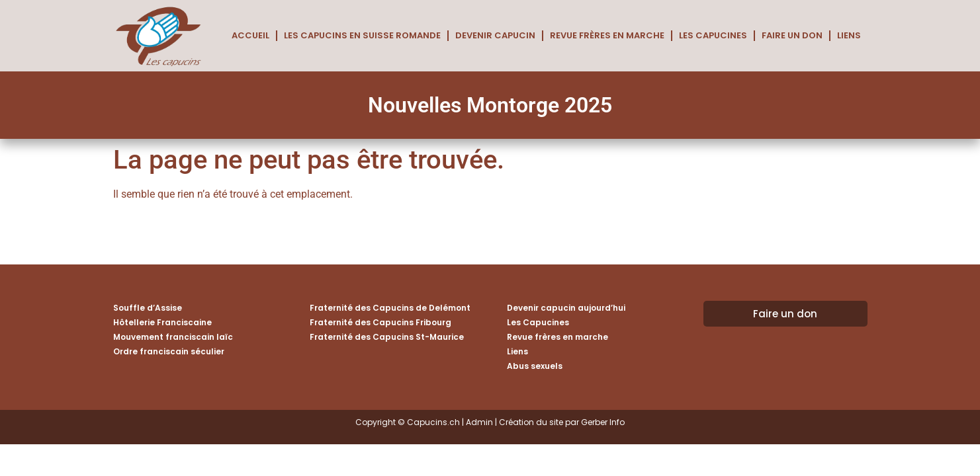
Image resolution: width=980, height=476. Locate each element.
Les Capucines (713, 35)
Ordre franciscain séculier (169, 351)
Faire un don (792, 35)
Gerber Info (603, 422)
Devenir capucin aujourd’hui (566, 308)
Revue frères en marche (607, 35)
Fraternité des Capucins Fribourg (380, 322)
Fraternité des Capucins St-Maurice (387, 337)
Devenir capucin (495, 35)
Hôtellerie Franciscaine (162, 322)
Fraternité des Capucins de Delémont (390, 308)
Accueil (250, 35)
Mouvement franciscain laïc (173, 337)
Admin (479, 422)
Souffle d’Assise (148, 308)
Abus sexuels (535, 366)
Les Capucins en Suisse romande (362, 35)
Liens (849, 35)
